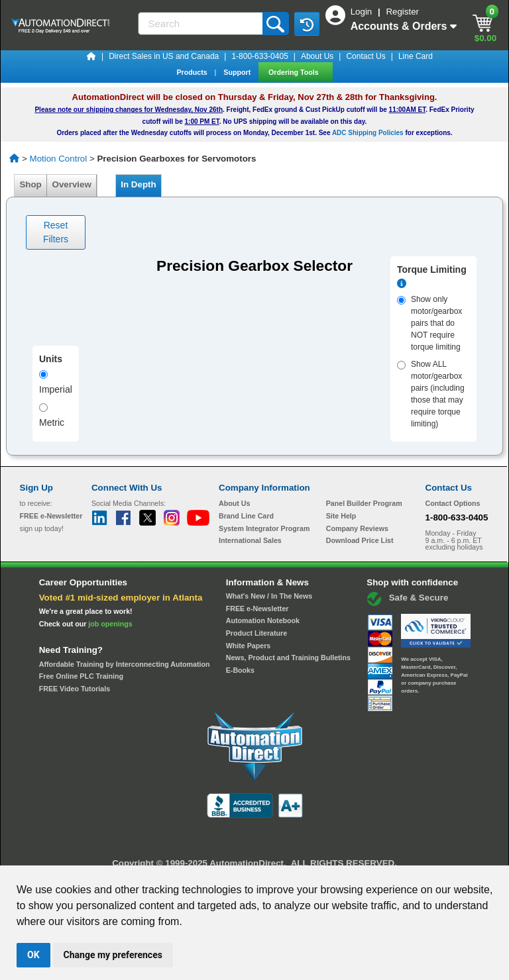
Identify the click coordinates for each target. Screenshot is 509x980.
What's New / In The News (269, 596)
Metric (52, 416)
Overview (72, 184)
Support (238, 72)
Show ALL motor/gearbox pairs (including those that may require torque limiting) (431, 394)
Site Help (341, 516)
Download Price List (360, 540)
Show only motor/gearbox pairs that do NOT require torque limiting (429, 323)
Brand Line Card (246, 516)
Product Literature (256, 633)
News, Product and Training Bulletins (288, 658)
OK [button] (33, 955)
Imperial (56, 382)
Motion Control (59, 159)
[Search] (201, 24)
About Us (317, 56)
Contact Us (366, 56)
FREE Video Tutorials (75, 689)
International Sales (250, 540)
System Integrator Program (264, 528)
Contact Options (453, 503)
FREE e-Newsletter (257, 609)
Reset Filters (56, 232)
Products (193, 72)
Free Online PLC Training (81, 676)
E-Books (240, 670)
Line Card (416, 56)
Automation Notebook (263, 620)
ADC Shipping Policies (368, 133)
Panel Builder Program (364, 503)
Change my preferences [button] (113, 955)
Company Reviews (357, 528)
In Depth (139, 184)
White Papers (249, 646)
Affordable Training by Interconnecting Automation (125, 664)
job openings (110, 624)
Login (363, 12)
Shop (30, 184)
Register (402, 12)
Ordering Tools (295, 72)
